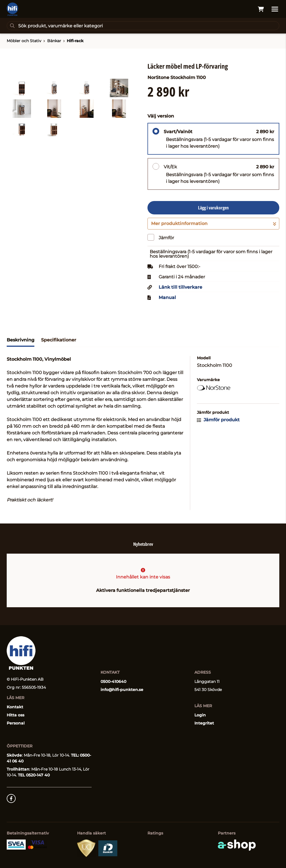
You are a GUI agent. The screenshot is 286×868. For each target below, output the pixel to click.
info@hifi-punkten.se (122, 690)
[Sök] (143, 26)
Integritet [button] (204, 723)
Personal (16, 723)
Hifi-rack (75, 41)
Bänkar (54, 41)
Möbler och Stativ (24, 41)
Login (200, 715)
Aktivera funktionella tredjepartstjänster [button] (143, 590)
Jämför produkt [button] (218, 420)
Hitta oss (16, 715)
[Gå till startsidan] (12, 9)
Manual (167, 298)
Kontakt (15, 707)
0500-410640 (113, 682)
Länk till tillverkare (180, 287)
